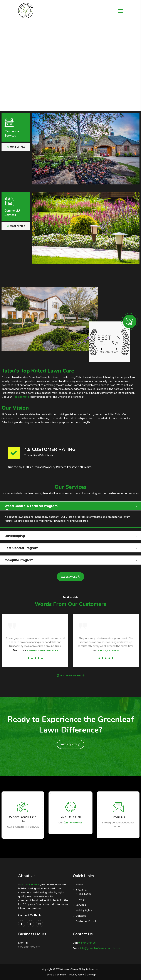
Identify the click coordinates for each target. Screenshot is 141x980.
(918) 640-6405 (73, 823)
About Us (81, 890)
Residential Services (12, 133)
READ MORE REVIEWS (72, 676)
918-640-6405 (87, 943)
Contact (81, 916)
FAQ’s (82, 899)
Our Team (85, 894)
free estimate (21, 397)
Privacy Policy (77, 975)
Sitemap (91, 975)
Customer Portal (86, 921)
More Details (16, 147)
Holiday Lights (84, 910)
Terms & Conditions (56, 975)
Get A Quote (71, 744)
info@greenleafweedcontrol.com (100, 948)
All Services (71, 577)
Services (81, 905)
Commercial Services (12, 213)
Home (79, 885)
